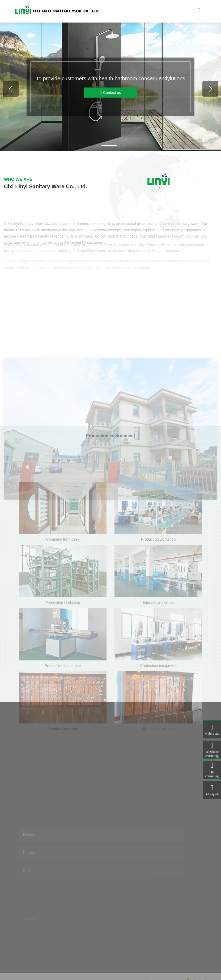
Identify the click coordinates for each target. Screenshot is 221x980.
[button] (98, 146)
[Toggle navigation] (199, 11)
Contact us (110, 93)
